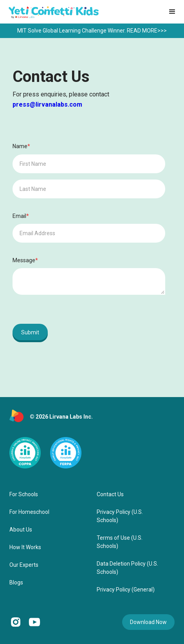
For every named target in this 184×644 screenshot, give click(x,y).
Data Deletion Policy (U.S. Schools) (127, 568)
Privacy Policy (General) (126, 590)
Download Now (148, 622)
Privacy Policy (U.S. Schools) (120, 516)
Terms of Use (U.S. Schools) (120, 542)
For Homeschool (29, 512)
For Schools (24, 494)
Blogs (16, 582)
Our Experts (24, 565)
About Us (21, 530)
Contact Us (110, 494)
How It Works (25, 547)
